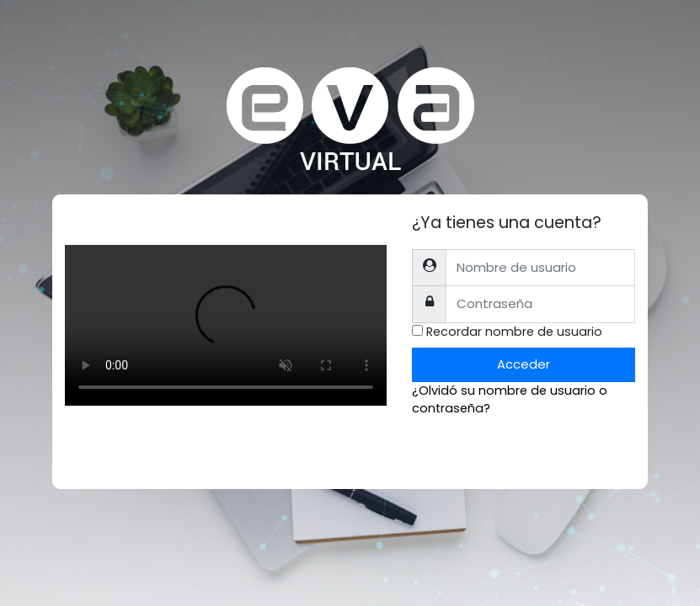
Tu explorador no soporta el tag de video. (226, 325)
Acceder (524, 364)
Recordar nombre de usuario (514, 332)
